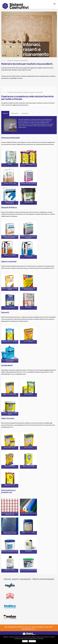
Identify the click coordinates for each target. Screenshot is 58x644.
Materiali (5, 113)
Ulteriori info (32, 641)
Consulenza (25, 113)
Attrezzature (15, 113)
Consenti (25, 641)
